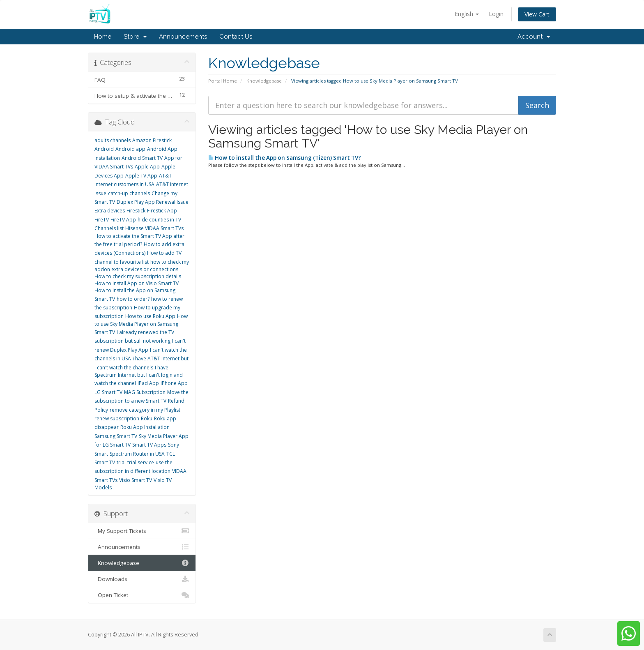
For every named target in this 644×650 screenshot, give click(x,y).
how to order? (133, 299)
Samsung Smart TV (116, 436)
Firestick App (162, 211)
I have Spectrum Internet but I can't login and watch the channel (139, 376)
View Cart (537, 14)
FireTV (102, 220)
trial (121, 462)
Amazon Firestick (152, 140)
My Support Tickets (142, 531)
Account (534, 37)
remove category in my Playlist (145, 410)
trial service (141, 462)
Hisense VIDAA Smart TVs (154, 228)
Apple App (147, 167)
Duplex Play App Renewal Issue (153, 202)
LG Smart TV (108, 392)
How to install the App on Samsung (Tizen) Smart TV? (285, 158)
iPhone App (174, 383)
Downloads (142, 579)
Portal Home (223, 81)
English (467, 14)
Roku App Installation (145, 427)
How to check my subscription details (138, 276)
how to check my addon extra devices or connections (142, 266)
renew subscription (117, 418)
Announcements (183, 37)
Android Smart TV (142, 158)
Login (496, 14)
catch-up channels (129, 193)
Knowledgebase (264, 81)
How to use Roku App (150, 316)
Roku (147, 418)
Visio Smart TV (136, 480)
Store (135, 37)
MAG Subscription (145, 392)
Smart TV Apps (149, 445)
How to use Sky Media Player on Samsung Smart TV (141, 324)
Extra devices (110, 211)
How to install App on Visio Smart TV (137, 283)
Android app (130, 149)
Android (104, 149)
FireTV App (123, 220)
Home (103, 37)
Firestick (136, 211)
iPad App (148, 383)
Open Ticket (142, 595)
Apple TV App (141, 176)
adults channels (113, 140)
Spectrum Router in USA (137, 454)
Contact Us (236, 37)
